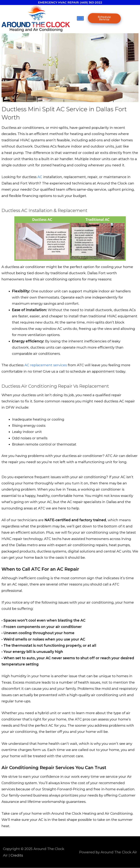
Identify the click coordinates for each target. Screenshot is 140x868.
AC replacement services (46, 365)
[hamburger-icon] (80, 18)
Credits (17, 855)
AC (40, 177)
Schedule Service (104, 18)
